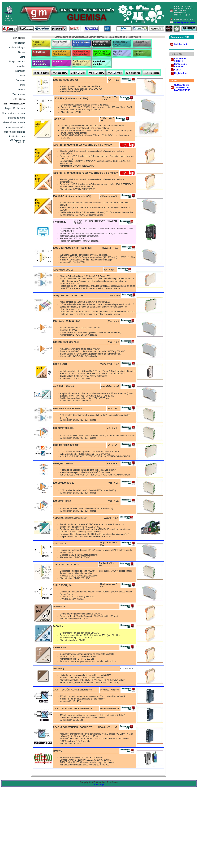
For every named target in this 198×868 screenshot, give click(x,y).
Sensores (15, 38)
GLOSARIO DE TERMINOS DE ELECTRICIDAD (182, 87)
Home (15, 80)
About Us (15, 66)
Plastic (15, 89)
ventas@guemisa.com (184, 22)
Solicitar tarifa (181, 44)
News (15, 57)
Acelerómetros (15, 43)
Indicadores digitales (180, 60)
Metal (15, 85)
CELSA (178, 70)
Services (15, 52)
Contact (15, 71)
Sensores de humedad (180, 65)
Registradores (181, 73)
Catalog (15, 61)
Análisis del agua (15, 47)
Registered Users (15, 75)
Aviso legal (99, 785)
